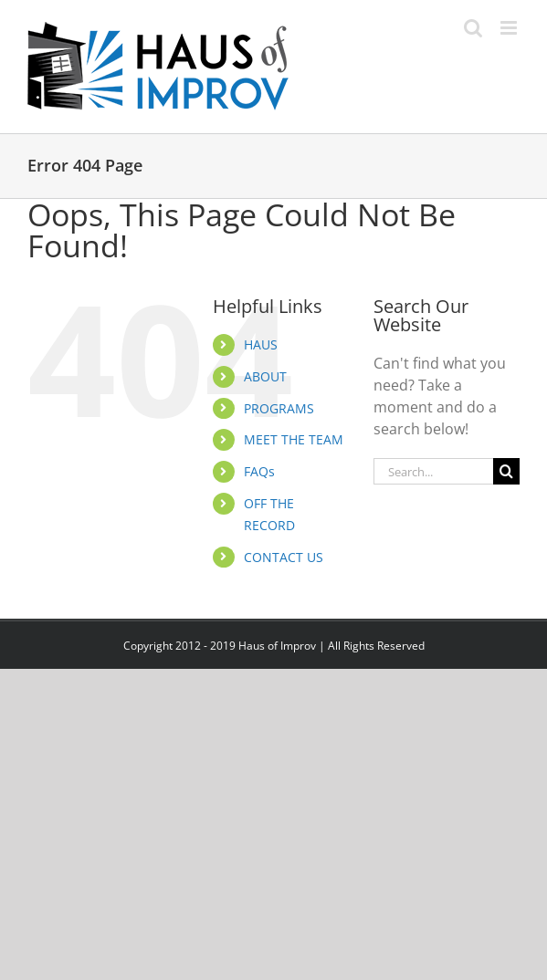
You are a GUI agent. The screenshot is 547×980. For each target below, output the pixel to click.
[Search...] (433, 471)
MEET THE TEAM (294, 439)
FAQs (259, 471)
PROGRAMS (279, 408)
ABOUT (265, 376)
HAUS (261, 344)
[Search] (506, 471)
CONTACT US (284, 557)
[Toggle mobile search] (473, 28)
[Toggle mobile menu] (510, 28)
